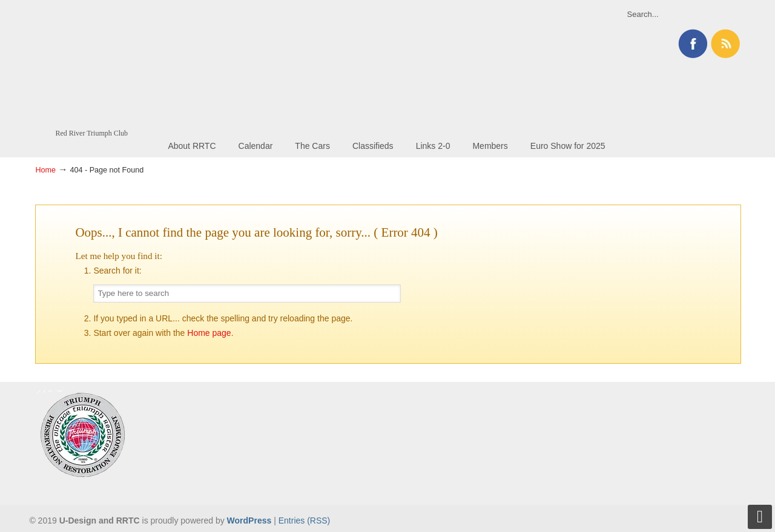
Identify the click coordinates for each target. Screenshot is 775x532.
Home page (209, 333)
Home (45, 170)
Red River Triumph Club (96, 64)
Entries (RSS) (305, 521)
